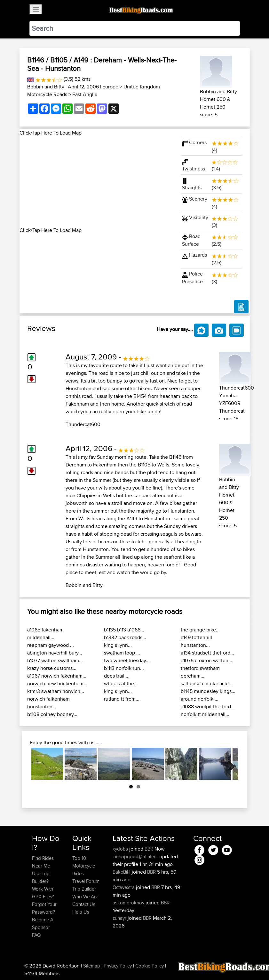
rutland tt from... (122, 699)
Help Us (81, 912)
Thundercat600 (83, 424)
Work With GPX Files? (43, 893)
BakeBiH (122, 872)
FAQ (36, 935)
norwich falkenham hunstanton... (48, 703)
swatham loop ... (122, 653)
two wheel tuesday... (127, 660)
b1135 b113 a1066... (124, 630)
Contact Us (84, 904)
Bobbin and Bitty (46, 87)
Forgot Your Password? (44, 908)
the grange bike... (200, 630)
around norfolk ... (200, 699)
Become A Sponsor (43, 923)
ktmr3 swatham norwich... (56, 691)
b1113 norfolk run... (124, 668)
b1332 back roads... (125, 637)
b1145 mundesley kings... (208, 691)
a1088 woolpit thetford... (208, 707)
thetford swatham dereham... (200, 672)
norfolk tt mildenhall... (205, 714)
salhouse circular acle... (207, 684)
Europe (110, 87)
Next (229, 764)
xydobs (121, 849)
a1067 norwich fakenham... (57, 676)
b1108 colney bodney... (52, 714)
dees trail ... (117, 676)
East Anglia (85, 94)
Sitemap (92, 966)
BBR (149, 849)
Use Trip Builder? (41, 877)
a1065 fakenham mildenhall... (45, 634)
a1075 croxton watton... (206, 660)
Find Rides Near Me (43, 862)
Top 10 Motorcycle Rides (84, 866)
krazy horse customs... (52, 668)
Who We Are (85, 897)
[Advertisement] (96, 182)
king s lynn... (118, 645)
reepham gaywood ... (51, 645)
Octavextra (124, 887)
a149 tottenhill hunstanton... (196, 641)
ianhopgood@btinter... (135, 856)
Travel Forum (86, 881)
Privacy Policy (118, 966)
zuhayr (120, 918)
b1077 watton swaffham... (55, 660)
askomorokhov (129, 903)
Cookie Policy (150, 966)
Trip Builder (84, 889)
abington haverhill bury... (55, 653)
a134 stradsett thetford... (207, 653)
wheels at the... (121, 684)
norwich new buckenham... (57, 684)
